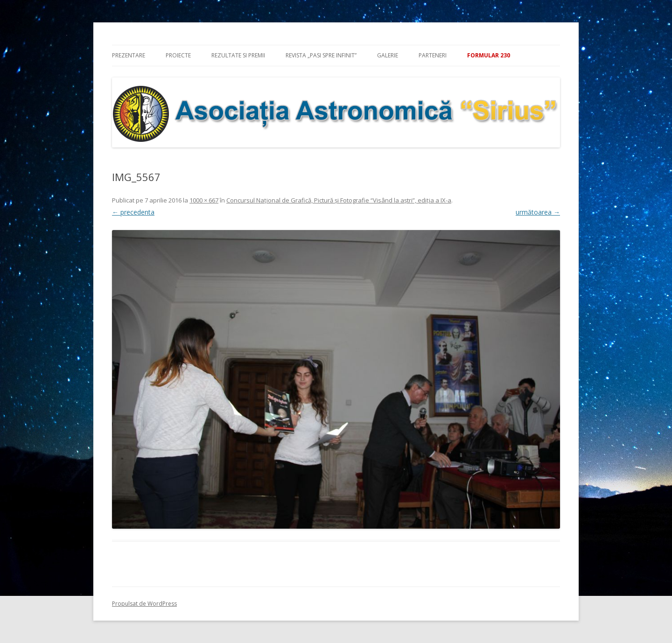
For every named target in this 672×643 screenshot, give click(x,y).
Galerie (388, 55)
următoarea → (538, 212)
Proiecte (178, 55)
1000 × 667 (204, 200)
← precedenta (133, 212)
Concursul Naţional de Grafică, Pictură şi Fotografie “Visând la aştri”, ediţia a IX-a (339, 200)
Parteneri (433, 55)
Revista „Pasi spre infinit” (321, 55)
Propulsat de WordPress (144, 604)
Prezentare (129, 55)
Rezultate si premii (238, 55)
